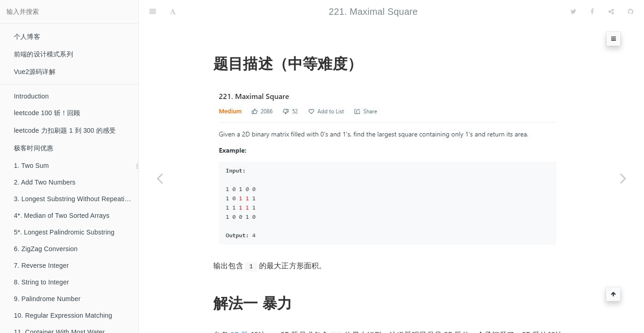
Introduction (31, 96)
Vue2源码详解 (35, 72)
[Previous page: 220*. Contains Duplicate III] (160, 178)
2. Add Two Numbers (45, 182)
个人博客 (27, 37)
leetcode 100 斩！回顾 (47, 113)
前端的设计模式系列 (43, 54)
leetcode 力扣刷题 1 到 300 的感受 (65, 130)
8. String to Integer (41, 282)
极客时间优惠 (34, 148)
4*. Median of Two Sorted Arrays (62, 216)
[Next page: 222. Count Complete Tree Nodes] (623, 178)
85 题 (239, 312)
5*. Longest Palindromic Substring (64, 232)
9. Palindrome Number (47, 299)
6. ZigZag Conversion (46, 249)
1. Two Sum (31, 166)
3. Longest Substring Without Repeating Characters (76, 199)
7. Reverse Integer (41, 265)
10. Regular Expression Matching (63, 315)
